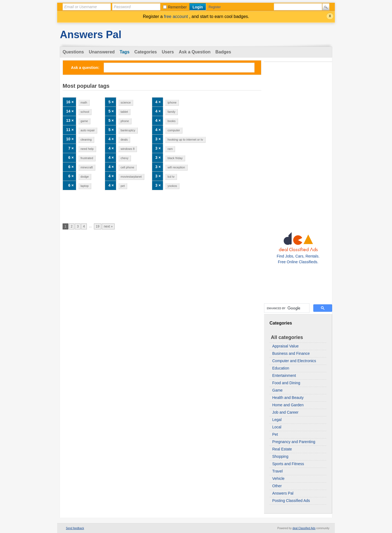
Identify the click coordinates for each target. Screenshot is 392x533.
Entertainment (284, 375)
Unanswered (102, 52)
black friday (175, 158)
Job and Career (285, 412)
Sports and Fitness (288, 464)
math (84, 102)
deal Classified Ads (304, 528)
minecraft (87, 167)
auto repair (88, 130)
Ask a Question (195, 52)
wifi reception (176, 167)
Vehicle (278, 479)
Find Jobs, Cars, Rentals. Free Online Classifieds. (298, 256)
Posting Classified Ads (291, 501)
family (171, 112)
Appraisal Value (285, 346)
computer (174, 130)
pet (123, 186)
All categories (287, 337)
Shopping (280, 456)
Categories (146, 52)
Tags (124, 52)
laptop (85, 186)
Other (277, 486)
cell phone (127, 167)
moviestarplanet (131, 177)
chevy (125, 158)
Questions (73, 52)
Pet (275, 434)
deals (124, 140)
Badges (223, 52)
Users (168, 52)
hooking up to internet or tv (185, 140)
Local (277, 427)
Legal (277, 420)
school (85, 112)
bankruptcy (128, 130)
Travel (277, 471)
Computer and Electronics (294, 361)
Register (215, 7)
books (171, 121)
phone (125, 121)
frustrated (87, 158)
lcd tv (171, 177)
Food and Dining (286, 383)
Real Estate (282, 449)
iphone (172, 102)
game (84, 121)
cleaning (86, 140)
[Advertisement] (298, 145)
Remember (177, 7)
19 (98, 226)
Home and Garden (288, 405)
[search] (286, 308)
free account (177, 16)
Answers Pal (91, 35)
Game (277, 390)
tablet (124, 112)
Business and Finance (291, 353)
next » (108, 226)
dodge (85, 177)
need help (87, 149)
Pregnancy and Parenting (294, 442)
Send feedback (75, 528)
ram (170, 149)
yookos (172, 186)
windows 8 (128, 149)
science (126, 102)
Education (281, 368)
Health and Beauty (288, 398)
